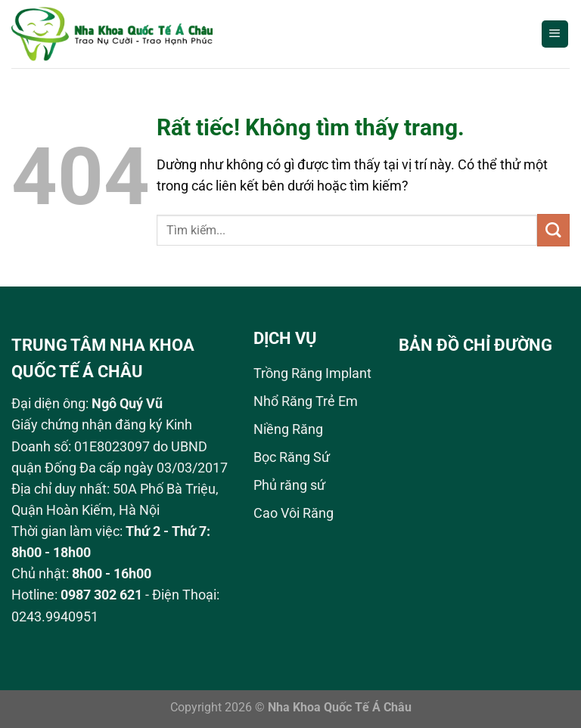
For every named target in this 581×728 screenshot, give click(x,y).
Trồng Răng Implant (312, 373)
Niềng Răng (288, 429)
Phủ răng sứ (289, 485)
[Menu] (555, 34)
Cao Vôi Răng (294, 513)
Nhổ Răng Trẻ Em (306, 401)
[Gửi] (553, 230)
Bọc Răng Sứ (292, 457)
